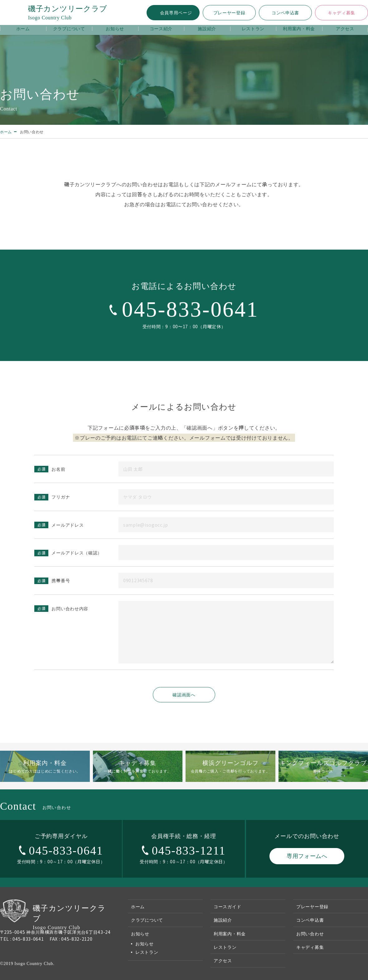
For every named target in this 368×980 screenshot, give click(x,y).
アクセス (345, 28)
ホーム (23, 28)
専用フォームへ (307, 856)
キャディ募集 (341, 12)
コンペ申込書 (285, 12)
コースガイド (227, 906)
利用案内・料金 (299, 28)
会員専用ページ (176, 12)
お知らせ (115, 28)
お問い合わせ (310, 934)
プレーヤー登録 (229, 12)
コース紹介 (161, 28)
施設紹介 (207, 28)
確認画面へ (184, 695)
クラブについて (69, 28)
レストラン (253, 28)
